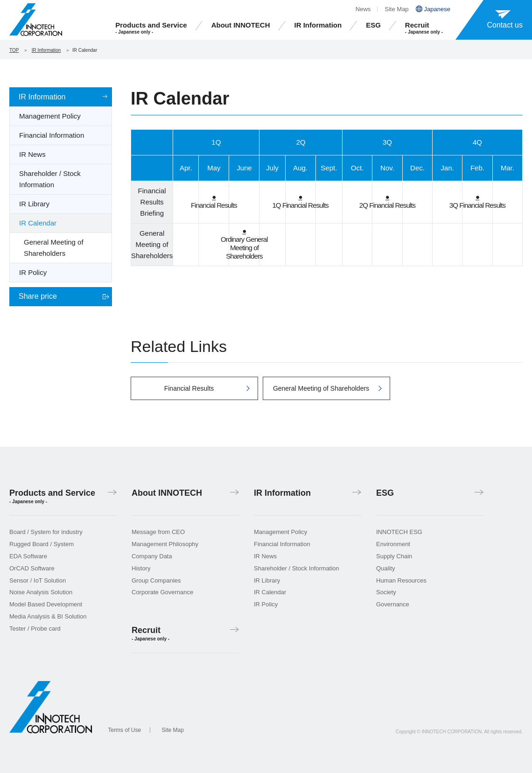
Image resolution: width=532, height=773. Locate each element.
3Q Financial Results (477, 201)
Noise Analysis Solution (41, 592)
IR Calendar (38, 223)
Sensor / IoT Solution (38, 580)
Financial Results (214, 201)
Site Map (396, 9)
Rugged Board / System (42, 544)
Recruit (424, 28)
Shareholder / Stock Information (50, 179)
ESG (373, 25)
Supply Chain (394, 556)
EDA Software (28, 556)
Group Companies (156, 580)
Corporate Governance (162, 592)
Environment (393, 544)
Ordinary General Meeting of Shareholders (244, 243)
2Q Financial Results (387, 201)
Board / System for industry (46, 532)
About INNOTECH (241, 25)
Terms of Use (124, 730)
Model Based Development (46, 604)
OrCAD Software (32, 568)
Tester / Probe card (35, 629)
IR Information (318, 25)
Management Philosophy (165, 544)
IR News (32, 154)
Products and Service (151, 28)
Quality (385, 568)
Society (386, 592)
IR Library (34, 204)
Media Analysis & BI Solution (48, 616)
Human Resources (401, 580)
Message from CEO (158, 532)
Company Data (152, 556)
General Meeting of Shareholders (54, 248)
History (141, 568)
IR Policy (33, 272)
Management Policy (50, 116)
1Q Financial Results (300, 201)
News (363, 9)
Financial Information (52, 135)
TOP (14, 50)
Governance (393, 604)
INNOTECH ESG (399, 532)
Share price (38, 296)
